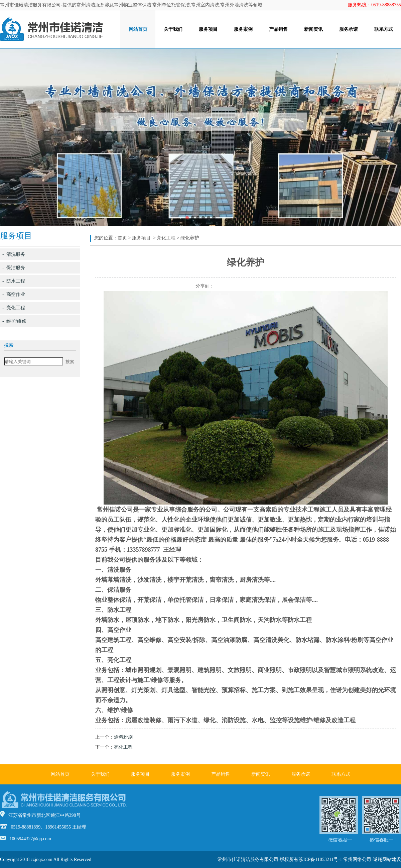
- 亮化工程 (14, 308)
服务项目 (208, 29)
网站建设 (392, 859)
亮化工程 (166, 238)
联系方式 (384, 29)
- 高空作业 (14, 294)
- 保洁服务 (14, 268)
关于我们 (173, 29)
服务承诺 (349, 29)
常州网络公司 (357, 859)
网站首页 (138, 29)
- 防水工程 (14, 281)
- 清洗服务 (14, 254)
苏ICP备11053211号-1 (320, 859)
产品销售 (278, 29)
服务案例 (243, 29)
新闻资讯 (313, 29)
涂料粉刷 (123, 737)
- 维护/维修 (14, 321)
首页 (122, 238)
